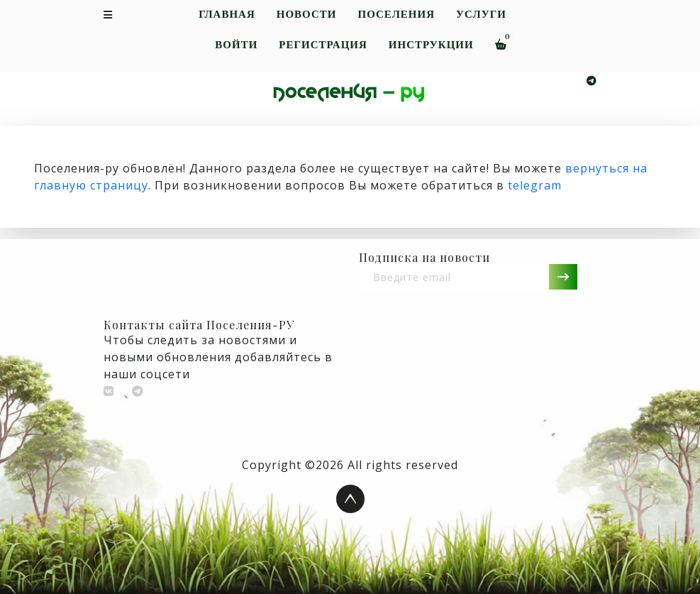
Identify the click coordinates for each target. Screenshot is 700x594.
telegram (535, 185)
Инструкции (431, 45)
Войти (236, 45)
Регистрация (323, 45)
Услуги (481, 15)
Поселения (396, 15)
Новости (307, 15)
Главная (227, 15)
